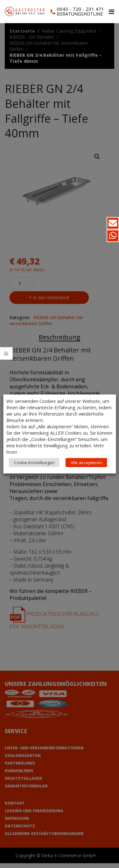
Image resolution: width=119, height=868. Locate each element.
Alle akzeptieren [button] (86, 463)
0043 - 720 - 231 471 (80, 9)
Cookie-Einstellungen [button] (34, 463)
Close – (6, 355)
